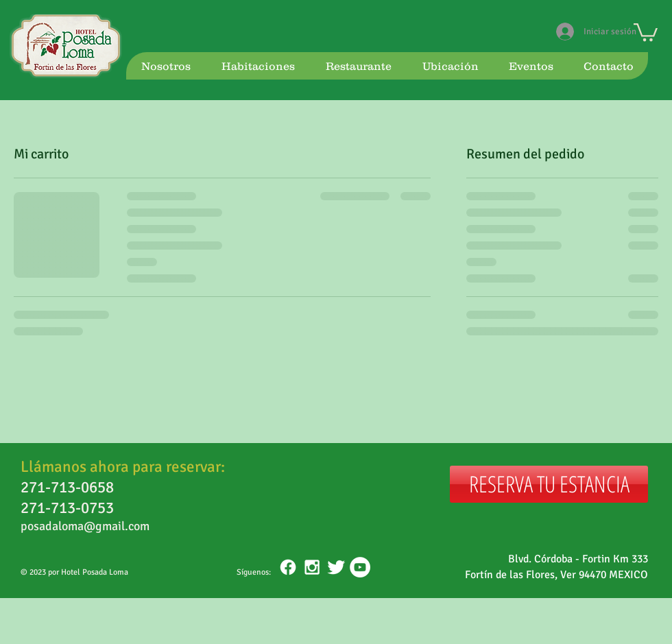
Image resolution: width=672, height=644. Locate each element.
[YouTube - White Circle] (360, 567)
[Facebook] (288, 567)
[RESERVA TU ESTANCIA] (549, 484)
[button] (646, 31)
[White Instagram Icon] (312, 567)
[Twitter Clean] (336, 567)
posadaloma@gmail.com (85, 526)
